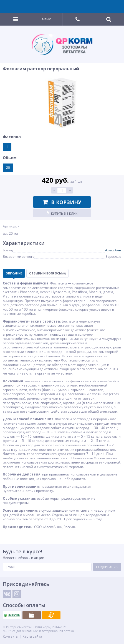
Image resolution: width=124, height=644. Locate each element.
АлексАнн (113, 250)
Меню (47, 19)
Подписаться (107, 567)
